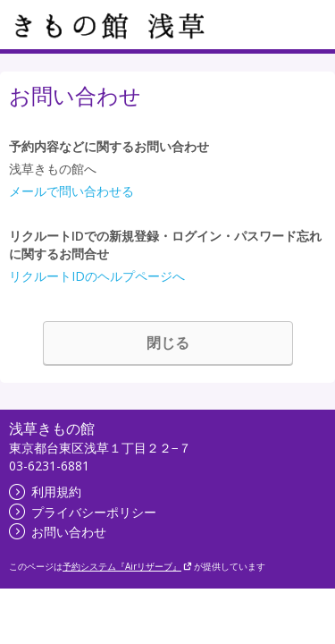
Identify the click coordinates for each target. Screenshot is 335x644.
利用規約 (45, 491)
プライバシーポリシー (83, 512)
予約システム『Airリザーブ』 (127, 566)
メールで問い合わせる (71, 191)
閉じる (168, 343)
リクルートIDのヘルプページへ (97, 276)
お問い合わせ (58, 532)
